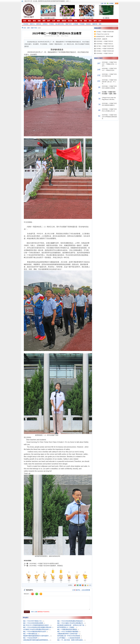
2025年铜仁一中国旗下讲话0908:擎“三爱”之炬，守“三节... (109, 82)
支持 (77, 581)
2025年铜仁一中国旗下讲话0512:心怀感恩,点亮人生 (109, 110)
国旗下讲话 (69, 24)
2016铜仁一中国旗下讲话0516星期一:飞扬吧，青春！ (109, 93)
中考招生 (51, 24)
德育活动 (39, 24)
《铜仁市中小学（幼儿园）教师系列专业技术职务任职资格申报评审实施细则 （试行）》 (47, 1)
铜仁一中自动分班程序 (30, 638)
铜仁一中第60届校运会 (30, 634)
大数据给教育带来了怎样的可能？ (68, 634)
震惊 (29, 581)
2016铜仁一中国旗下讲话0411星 (105, 51)
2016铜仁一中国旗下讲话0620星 (105, 49)
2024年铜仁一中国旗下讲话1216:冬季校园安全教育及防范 (109, 117)
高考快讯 (45, 24)
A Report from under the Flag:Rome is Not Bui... (109, 99)
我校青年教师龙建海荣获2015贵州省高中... (36, 636)
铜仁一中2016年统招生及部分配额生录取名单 (37, 627)
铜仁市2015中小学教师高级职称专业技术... (36, 625)
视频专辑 (95, 24)
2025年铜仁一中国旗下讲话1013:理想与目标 (109, 75)
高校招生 (88, 24)
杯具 (53, 581)
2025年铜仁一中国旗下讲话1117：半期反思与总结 (109, 69)
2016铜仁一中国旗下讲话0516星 (105, 32)
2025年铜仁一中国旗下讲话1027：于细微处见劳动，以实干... (109, 64)
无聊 (61, 581)
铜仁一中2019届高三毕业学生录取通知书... (71, 623)
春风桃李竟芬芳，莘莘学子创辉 (105, 37)
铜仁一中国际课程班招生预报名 (67, 629)
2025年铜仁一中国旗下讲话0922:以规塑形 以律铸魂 (109, 87)
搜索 (100, 24)
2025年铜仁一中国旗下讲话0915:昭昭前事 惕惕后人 (109, 104)
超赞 (85, 581)
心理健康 (76, 24)
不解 (37, 581)
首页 (25, 28)
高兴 (69, 581)
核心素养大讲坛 (60, 24)
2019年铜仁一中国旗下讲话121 (105, 44)
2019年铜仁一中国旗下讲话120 (105, 41)
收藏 (90, 585)
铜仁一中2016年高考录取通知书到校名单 (70, 621)
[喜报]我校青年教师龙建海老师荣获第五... (36, 640)
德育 (28, 28)
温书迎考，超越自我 (102, 39)
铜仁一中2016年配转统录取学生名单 (34, 632)
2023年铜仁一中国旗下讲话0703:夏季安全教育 (44, 564)
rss (117, 3)
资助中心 (32, 24)
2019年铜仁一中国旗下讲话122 (105, 53)
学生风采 (26, 24)
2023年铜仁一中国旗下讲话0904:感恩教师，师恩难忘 (46, 566)
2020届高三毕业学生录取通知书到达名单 (36, 629)
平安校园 (82, 24)
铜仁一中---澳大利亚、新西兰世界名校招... (71, 640)
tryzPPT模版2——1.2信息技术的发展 (69, 638)
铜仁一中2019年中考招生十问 (32, 621)
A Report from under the (103, 34)
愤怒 (45, 581)
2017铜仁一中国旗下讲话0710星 (105, 46)
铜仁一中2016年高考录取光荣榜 (33, 623)
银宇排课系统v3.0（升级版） (66, 627)
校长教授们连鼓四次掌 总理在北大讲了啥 (71, 625)
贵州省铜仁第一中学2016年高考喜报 (69, 636)
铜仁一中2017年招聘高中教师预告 (68, 632)
